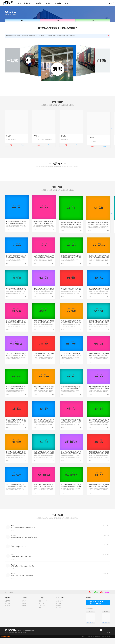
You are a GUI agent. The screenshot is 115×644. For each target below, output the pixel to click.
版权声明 (7, 638)
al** (11, 532)
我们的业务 (7, 609)
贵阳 (103, 642)
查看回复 (12, 536)
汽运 (19, 638)
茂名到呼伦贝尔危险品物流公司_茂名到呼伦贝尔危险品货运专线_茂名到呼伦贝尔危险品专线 (71, 460)
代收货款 (91, 136)
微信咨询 (95, 598)
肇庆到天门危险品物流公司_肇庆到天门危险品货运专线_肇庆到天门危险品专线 (44, 328)
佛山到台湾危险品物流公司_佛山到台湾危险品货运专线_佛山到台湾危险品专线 (44, 460)
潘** (12, 570)
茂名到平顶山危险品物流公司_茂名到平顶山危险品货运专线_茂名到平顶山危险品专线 (71, 361)
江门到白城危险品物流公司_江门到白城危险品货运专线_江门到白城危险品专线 (99, 296)
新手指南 (59, 611)
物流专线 (25, 638)
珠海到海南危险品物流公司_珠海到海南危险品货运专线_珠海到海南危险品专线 (99, 492)
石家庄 (84, 642)
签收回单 (9, 136)
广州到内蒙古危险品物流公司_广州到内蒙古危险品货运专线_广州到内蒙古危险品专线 (16, 263)
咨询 (22, 145)
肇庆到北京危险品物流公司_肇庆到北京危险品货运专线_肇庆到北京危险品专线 (71, 226)
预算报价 (36, 136)
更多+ (113, 642)
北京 (22, 20)
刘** (12, 580)
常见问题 (59, 614)
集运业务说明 (60, 607)
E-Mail (102, 598)
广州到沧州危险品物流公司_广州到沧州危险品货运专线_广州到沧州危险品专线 (44, 361)
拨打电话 (89, 598)
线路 (21, 638)
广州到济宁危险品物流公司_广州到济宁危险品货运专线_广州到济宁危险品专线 (44, 263)
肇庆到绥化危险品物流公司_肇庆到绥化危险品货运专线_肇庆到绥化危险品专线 (99, 427)
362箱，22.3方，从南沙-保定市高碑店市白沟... (24, 543)
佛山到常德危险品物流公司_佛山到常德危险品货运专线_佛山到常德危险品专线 (16, 427)
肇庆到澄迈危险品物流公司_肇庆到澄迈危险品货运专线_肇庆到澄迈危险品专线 (44, 427)
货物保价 (64, 136)
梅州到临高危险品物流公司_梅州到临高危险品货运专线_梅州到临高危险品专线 (16, 296)
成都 (105, 642)
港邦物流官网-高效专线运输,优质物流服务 (25, 636)
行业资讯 (24, 607)
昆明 (100, 642)
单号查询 (41, 609)
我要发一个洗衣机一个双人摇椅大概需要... (23, 582)
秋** (12, 551)
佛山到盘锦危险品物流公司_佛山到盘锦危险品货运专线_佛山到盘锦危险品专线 (16, 394)
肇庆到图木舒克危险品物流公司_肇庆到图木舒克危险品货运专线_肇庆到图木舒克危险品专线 (71, 492)
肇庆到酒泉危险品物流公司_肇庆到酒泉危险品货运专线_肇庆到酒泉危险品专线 (71, 296)
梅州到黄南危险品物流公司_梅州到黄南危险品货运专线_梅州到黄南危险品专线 (16, 460)
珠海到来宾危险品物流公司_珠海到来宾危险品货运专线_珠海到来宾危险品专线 (99, 394)
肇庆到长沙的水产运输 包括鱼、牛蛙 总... (22, 572)
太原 (87, 642)
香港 (108, 642)
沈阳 (93, 642)
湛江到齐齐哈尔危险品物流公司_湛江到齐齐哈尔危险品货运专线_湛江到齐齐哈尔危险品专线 (99, 263)
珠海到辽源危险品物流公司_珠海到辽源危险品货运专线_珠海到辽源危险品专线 (99, 361)
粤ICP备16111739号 (106, 636)
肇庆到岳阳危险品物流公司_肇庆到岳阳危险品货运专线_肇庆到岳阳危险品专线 (99, 460)
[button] (112, 130)
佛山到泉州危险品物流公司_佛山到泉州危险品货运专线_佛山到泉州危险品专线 (98, 226)
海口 (110, 642)
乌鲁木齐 (97, 642)
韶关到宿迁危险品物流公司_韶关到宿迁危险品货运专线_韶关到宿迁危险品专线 (71, 394)
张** (12, 541)
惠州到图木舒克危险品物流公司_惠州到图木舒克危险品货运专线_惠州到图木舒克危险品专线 (44, 492)
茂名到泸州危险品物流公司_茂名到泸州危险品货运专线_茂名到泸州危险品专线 (44, 296)
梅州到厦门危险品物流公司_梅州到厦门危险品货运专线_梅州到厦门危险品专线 (16, 226)
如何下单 (41, 614)
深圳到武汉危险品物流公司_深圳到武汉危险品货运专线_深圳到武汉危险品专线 (43, 226)
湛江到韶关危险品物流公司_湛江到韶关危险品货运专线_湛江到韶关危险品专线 (71, 328)
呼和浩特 (90, 642)
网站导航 (15, 638)
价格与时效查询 (43, 607)
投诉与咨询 (42, 611)
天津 (57, 20)
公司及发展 (7, 607)
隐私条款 (11, 638)
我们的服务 (7, 611)
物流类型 (24, 609)
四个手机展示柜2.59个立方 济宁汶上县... (22, 562)
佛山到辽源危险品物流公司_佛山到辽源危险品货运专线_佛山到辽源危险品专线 (16, 328)
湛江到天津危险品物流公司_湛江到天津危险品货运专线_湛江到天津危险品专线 (16, 492)
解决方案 (24, 611)
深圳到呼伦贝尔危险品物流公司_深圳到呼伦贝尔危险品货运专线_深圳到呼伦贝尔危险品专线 (16, 361)
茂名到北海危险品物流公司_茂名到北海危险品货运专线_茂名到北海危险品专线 (71, 427)
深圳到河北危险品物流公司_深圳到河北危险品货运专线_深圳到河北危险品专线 (99, 328)
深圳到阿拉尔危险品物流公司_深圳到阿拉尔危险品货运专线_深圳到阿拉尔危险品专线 (44, 394)
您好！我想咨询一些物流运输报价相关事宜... (23, 533)
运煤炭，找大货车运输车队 (18, 553)
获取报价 (107, 598)
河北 (93, 20)
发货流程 (59, 609)
